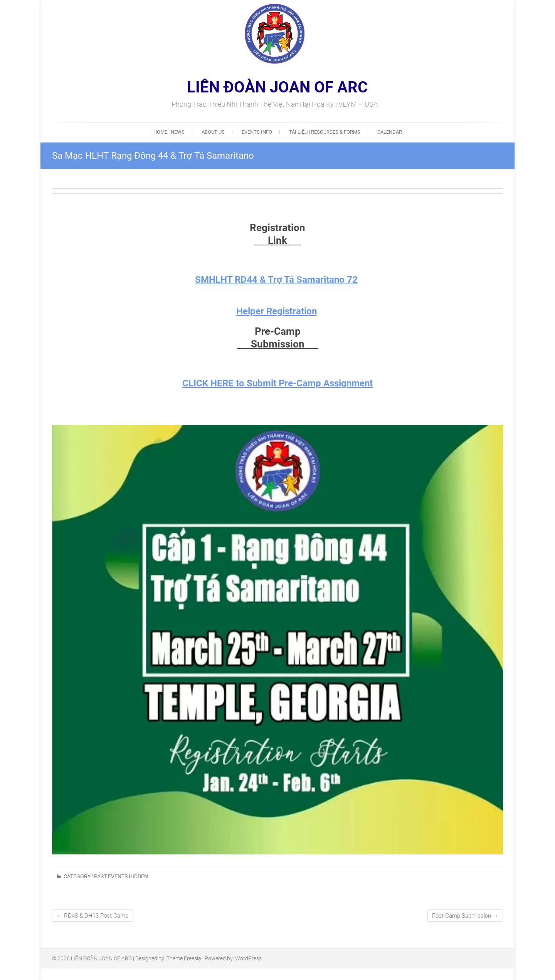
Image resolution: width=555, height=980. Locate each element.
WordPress (248, 958)
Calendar (390, 132)
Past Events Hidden (121, 876)
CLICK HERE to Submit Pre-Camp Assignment (277, 383)
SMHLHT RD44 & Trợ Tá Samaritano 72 (276, 280)
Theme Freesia (184, 958)
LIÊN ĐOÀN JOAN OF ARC (277, 87)
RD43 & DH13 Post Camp (92, 916)
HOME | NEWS (169, 132)
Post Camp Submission (465, 916)
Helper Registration (277, 311)
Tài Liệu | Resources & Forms (325, 132)
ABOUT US (213, 132)
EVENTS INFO (257, 132)
